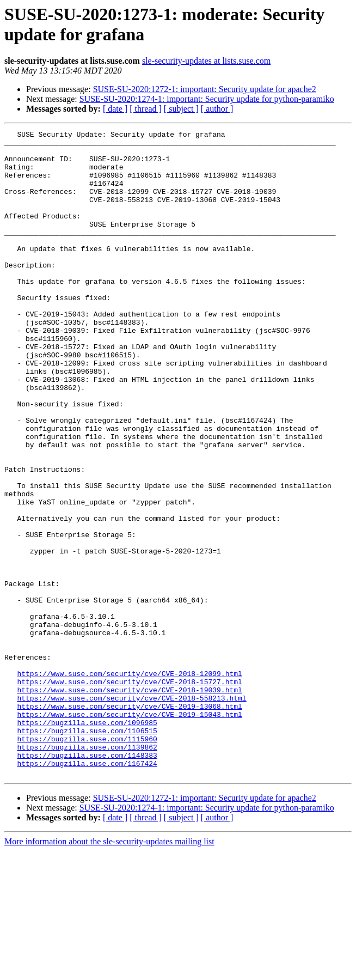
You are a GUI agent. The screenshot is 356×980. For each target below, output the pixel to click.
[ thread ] (146, 109)
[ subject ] (181, 109)
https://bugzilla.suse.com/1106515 (87, 851)
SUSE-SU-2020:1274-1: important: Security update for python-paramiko (207, 99)
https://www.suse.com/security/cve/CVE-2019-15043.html (129, 832)
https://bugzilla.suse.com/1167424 (87, 891)
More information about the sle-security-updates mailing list (109, 970)
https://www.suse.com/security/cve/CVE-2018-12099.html (129, 783)
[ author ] (217, 109)
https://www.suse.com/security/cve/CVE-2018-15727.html (129, 793)
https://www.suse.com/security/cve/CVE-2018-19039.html (129, 802)
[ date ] (115, 109)
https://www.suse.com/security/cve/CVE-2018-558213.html (131, 812)
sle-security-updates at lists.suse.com (206, 61)
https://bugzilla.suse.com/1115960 (87, 861)
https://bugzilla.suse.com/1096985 (87, 842)
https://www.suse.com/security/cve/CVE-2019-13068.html (129, 822)
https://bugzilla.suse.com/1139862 (87, 871)
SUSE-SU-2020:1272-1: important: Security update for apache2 (205, 89)
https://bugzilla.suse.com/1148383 (87, 881)
